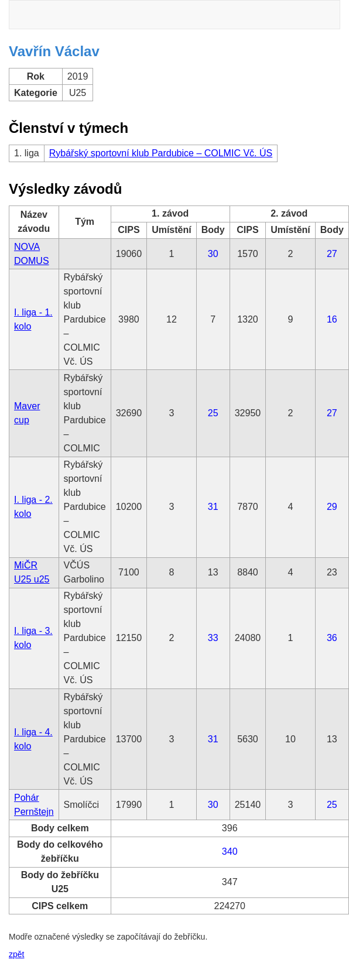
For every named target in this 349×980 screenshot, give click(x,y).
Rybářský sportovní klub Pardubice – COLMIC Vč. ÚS (161, 153)
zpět (16, 954)
